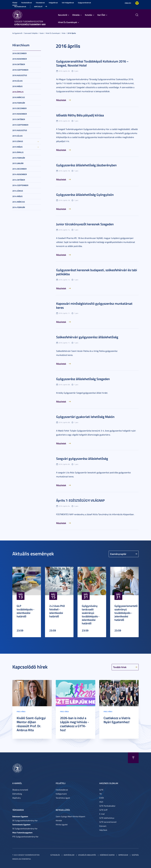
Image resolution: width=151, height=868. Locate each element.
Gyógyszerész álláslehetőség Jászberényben (86, 165)
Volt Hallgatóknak (68, 3)
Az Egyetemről (17, 33)
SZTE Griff (103, 810)
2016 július (17, 81)
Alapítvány (17, 798)
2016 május (17, 86)
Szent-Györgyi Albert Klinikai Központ (70, 816)
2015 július (17, 136)
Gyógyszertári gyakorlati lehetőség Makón (85, 417)
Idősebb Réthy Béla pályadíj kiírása (80, 115)
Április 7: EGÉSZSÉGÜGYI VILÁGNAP (80, 500)
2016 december (19, 53)
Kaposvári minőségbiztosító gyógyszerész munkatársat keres (94, 306)
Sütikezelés (55, 855)
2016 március (19, 97)
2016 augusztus (20, 75)
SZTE (101, 790)
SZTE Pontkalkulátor (107, 806)
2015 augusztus (20, 130)
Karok (42, 33)
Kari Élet (101, 15)
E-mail (102, 814)
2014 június (18, 191)
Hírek (64, 33)
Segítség (135, 855)
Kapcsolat (38, 7)
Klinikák (59, 820)
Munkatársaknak (20, 7)
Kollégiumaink (61, 794)
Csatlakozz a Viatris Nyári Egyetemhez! (117, 720)
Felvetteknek (40, 3)
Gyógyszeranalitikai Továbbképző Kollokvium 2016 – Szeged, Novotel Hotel (92, 63)
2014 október (19, 180)
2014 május (17, 196)
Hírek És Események (68, 22)
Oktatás (76, 15)
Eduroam (103, 826)
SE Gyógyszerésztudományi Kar (25, 829)
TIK (100, 794)
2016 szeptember (20, 70)
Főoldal (15, 3)
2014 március (19, 202)
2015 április (18, 152)
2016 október (19, 64)
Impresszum (123, 855)
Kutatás (89, 15)
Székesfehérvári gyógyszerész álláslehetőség (87, 337)
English (128, 3)
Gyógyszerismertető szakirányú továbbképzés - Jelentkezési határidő (126, 613)
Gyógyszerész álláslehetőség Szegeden (83, 379)
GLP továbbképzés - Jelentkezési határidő (25, 611)
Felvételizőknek (27, 3)
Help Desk (103, 830)
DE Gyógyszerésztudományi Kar (25, 820)
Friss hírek (21, 712)
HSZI (101, 802)
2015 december (19, 108)
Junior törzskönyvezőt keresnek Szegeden (85, 224)
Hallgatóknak (53, 3)
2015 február (19, 158)
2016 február (19, 103)
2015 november (20, 114)
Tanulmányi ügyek (63, 798)
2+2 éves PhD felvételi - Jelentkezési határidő (57, 611)
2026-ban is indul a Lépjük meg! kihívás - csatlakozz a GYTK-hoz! (74, 724)
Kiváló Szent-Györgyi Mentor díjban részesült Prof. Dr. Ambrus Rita (31, 724)
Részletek (61, 100)
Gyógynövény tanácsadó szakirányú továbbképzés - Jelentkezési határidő (91, 615)
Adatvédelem (69, 855)
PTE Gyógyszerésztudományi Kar (25, 837)
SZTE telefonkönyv (107, 818)
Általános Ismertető (20, 790)
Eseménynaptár (118, 554)
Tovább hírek (120, 667)
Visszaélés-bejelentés (87, 855)
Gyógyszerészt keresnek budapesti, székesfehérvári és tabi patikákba (97, 272)
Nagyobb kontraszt (137, 3)
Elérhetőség (17, 794)
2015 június (18, 141)
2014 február (19, 207)
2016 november (20, 59)
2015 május (17, 147)
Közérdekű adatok (107, 855)
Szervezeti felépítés (31, 33)
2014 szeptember (20, 185)
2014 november (20, 174)
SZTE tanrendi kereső (108, 822)
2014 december (19, 169)
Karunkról (63, 15)
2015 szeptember (20, 125)
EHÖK (102, 798)
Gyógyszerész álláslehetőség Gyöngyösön (85, 195)
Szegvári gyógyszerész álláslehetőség (82, 459)
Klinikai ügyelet (62, 824)
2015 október (19, 119)
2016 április (72, 33)
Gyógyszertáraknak (84, 3)
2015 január (18, 163)
